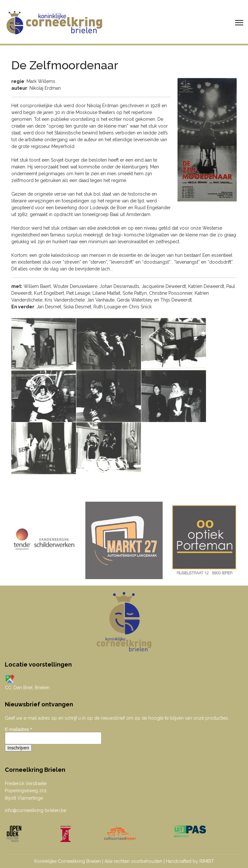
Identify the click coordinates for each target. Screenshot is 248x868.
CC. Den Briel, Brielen (27, 688)
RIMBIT (207, 861)
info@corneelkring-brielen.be (36, 810)
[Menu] (239, 23)
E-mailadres (18, 729)
